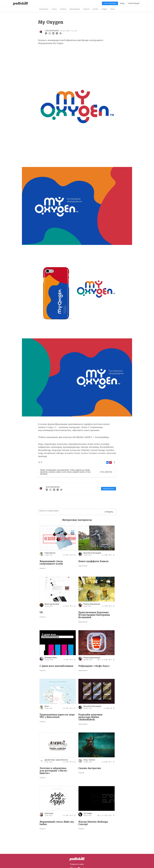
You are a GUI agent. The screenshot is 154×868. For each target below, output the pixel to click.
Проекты (63, 9)
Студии (104, 9)
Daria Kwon (49, 813)
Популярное (44, 9)
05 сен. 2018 (65, 31)
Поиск (113, 9)
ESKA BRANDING (52, 31)
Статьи (54, 9)
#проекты (43, 568)
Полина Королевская (92, 604)
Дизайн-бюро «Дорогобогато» (56, 760)
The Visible (88, 813)
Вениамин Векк (51, 658)
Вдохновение (75, 9)
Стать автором (110, 3)
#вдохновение (83, 566)
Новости (86, 9)
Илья (47, 706)
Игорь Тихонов (89, 760)
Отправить (109, 512)
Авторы (95, 9)
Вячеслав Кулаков (52, 604)
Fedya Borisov (50, 553)
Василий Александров (92, 553)
